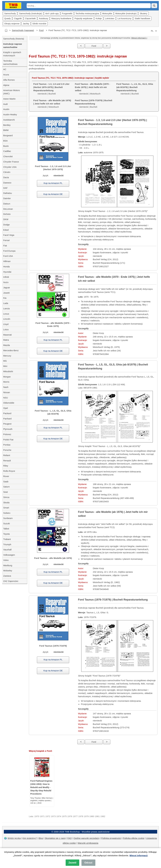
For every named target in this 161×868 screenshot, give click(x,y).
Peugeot (7, 424)
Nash (6, 387)
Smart (6, 508)
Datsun (7, 204)
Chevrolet (8, 156)
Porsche (7, 450)
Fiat (5, 246)
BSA (5, 141)
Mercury (7, 356)
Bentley (7, 125)
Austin (6, 109)
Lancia (6, 308)
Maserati (7, 335)
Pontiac (7, 445)
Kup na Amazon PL (53, 183)
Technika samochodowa (10, 62)
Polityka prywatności (111, 838)
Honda (6, 267)
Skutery (143, 13)
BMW (6, 130)
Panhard (7, 419)
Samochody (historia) (14, 39)
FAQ (70, 838)
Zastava (7, 576)
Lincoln (7, 319)
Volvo (6, 560)
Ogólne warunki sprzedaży (87, 838)
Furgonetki (67, 13)
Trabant (7, 539)
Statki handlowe (142, 18)
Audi (5, 104)
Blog (41, 838)
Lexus (6, 314)
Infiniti (6, 277)
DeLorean (8, 209)
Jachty (26, 24)
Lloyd (6, 324)
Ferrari (6, 240)
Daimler (7, 198)
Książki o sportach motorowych (12, 54)
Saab (6, 482)
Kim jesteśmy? (30, 838)
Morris (6, 382)
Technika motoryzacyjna (87, 13)
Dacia (6, 177)
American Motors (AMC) (11, 92)
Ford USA (8, 256)
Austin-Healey (10, 114)
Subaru (7, 513)
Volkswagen (9, 555)
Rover (6, 476)
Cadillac (7, 151)
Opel (6, 408)
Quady (7, 18)
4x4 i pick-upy (52, 13)
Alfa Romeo (9, 80)
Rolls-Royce (9, 471)
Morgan (7, 377)
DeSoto (7, 214)
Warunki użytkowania (88, 843)
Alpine (6, 85)
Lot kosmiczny (124, 18)
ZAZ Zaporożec (11, 581)
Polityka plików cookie (134, 838)
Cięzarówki (30, 18)
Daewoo (7, 183)
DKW (6, 219)
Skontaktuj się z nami (55, 838)
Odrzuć (88, 863)
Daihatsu (8, 193)
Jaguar (7, 288)
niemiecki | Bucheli (94, 104)
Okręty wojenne (12, 24)
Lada (6, 303)
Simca (6, 497)
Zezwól (72, 863)
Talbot (6, 529)
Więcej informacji (139, 855)
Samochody (10, 13)
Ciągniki (18, 18)
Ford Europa (9, 251)
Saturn (6, 487)
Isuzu (6, 282)
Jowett (6, 293)
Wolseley (8, 571)
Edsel (6, 230)
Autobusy (44, 18)
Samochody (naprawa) (23, 30)
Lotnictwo (110, 18)
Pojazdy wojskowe (83, 18)
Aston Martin (9, 99)
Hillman (7, 261)
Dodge (6, 225)
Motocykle (107, 13)
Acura (6, 75)
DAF (5, 188)
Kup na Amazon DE (53, 194)
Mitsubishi (8, 371)
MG (5, 361)
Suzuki (7, 523)
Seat (5, 492)
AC (5, 69)
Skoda (6, 502)
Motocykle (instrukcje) (126, 13)
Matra (6, 340)
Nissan (7, 392)
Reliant (7, 455)
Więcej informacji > (139, 38)
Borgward (8, 135)
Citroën (7, 172)
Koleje (99, 18)
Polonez (7, 434)
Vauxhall (7, 550)
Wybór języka (14, 838)
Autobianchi (9, 120)
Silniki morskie (39, 24)
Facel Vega (9, 235)
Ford (41, 30)
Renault (7, 461)
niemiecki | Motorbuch (52, 104)
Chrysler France (11, 162)
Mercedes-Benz (11, 350)
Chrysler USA (10, 167)
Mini (5, 366)
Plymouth (8, 429)
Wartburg (8, 565)
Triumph (7, 544)
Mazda (7, 345)
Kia (5, 298)
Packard (7, 413)
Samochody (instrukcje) (31, 13)
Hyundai (7, 272)
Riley (6, 466)
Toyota (6, 534)
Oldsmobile (9, 403)
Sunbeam (8, 518)
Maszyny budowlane (61, 18)
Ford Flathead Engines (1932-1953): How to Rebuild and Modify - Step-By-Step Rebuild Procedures (41, 787)
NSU (6, 398)
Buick (6, 146)
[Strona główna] (6, 30)
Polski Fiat (8, 440)
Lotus (6, 329)
